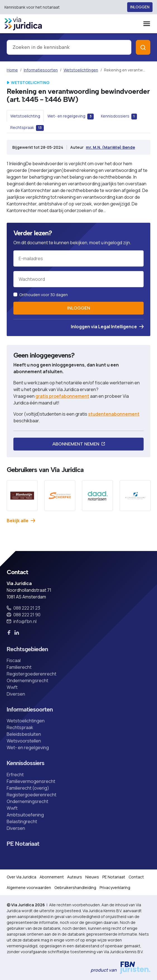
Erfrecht (15, 775)
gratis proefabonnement (62, 396)
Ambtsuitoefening (25, 815)
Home (12, 70)
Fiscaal (14, 660)
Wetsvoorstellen (24, 741)
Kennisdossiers (26, 763)
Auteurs (75, 877)
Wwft (12, 687)
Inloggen (140, 7)
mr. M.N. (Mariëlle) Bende (110, 147)
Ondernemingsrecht (27, 681)
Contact (136, 877)
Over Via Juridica (21, 877)
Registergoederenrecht (32, 674)
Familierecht (19, 667)
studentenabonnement (114, 414)
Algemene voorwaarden (29, 887)
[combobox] (69, 47)
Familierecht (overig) (28, 788)
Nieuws (92, 877)
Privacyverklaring (115, 887)
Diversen (16, 694)
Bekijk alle (21, 521)
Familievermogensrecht (31, 781)
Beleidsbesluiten (24, 734)
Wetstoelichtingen (81, 70)
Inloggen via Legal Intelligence (107, 327)
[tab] (25, 116)
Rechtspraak (20, 727)
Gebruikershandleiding (75, 887)
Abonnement (52, 877)
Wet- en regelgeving (28, 747)
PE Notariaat (23, 844)
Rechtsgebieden (27, 649)
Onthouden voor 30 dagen (44, 295)
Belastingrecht (22, 821)
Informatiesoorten (41, 70)
